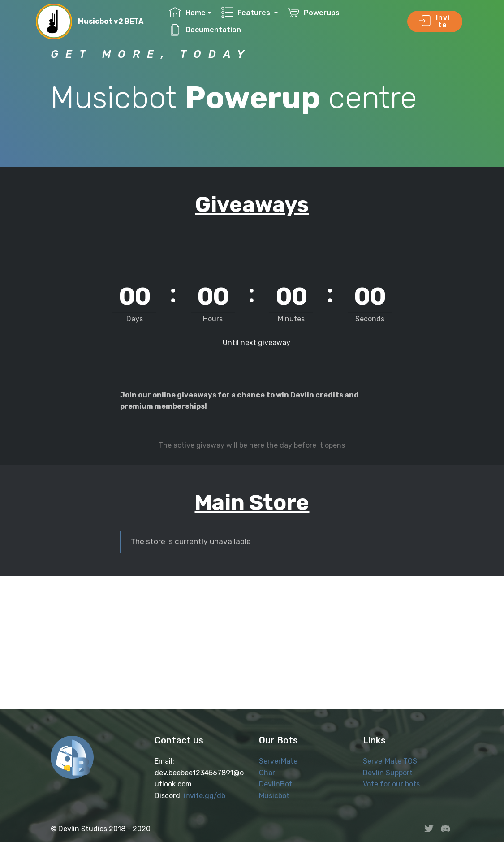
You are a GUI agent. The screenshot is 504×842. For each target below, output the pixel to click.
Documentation (205, 30)
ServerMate (278, 761)
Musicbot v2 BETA (111, 21)
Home (187, 13)
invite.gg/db (205, 796)
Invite (434, 21)
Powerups (314, 13)
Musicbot (274, 796)
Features (247, 13)
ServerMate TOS (390, 761)
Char (267, 773)
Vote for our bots (391, 784)
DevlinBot (276, 784)
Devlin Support (388, 773)
